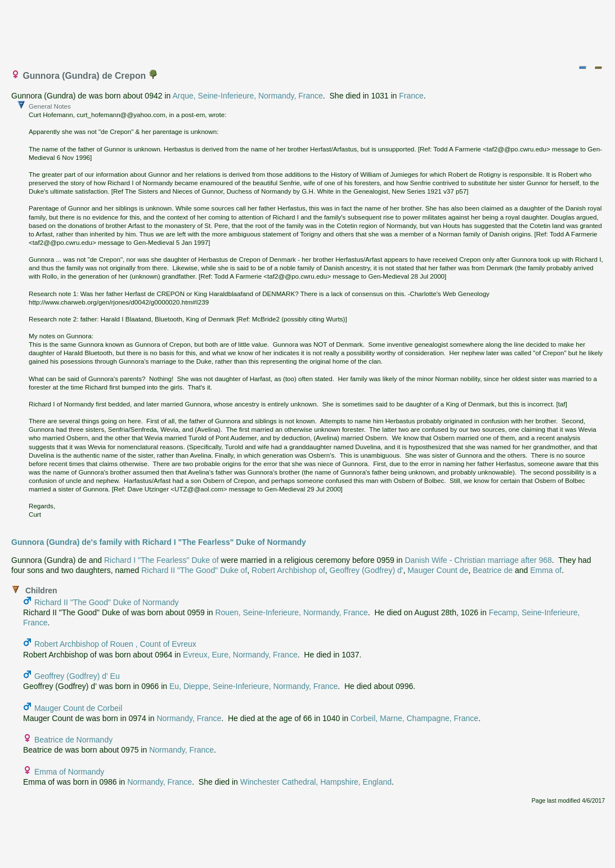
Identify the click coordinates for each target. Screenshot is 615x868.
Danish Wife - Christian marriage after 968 (478, 560)
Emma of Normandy (69, 772)
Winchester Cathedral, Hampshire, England (316, 782)
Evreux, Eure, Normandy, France (240, 655)
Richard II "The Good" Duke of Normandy (107, 602)
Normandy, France (189, 718)
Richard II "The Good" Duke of (194, 570)
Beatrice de (493, 570)
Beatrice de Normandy (73, 740)
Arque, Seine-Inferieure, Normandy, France (247, 96)
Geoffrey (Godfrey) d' (367, 570)
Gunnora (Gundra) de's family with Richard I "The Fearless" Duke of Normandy (159, 542)
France (411, 96)
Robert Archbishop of (288, 570)
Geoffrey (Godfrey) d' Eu (77, 676)
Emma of (546, 570)
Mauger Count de (438, 570)
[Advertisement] (308, 30)
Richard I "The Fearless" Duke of (161, 560)
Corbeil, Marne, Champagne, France (414, 718)
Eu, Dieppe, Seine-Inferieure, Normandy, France (253, 686)
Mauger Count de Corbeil (78, 708)
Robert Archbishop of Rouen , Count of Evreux (115, 644)
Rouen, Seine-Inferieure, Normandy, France (291, 612)
